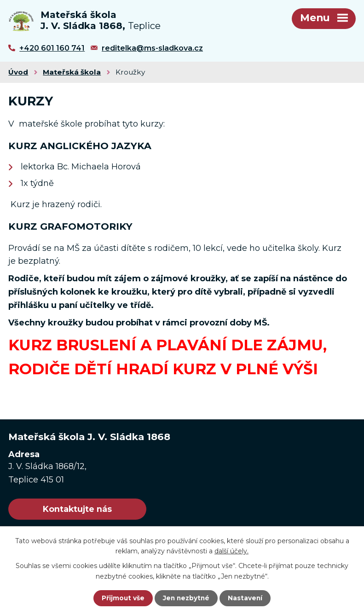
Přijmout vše (122, 598)
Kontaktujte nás (82, 513)
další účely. (231, 551)
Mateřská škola (72, 75)
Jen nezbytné (186, 598)
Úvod (18, 75)
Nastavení (246, 598)
